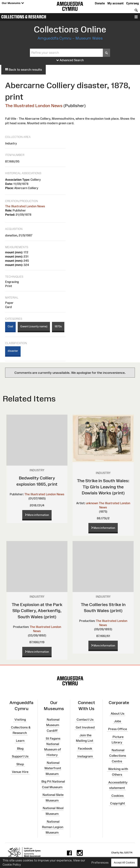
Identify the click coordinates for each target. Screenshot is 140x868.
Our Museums (13, 3)
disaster (13, 351)
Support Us (20, 756)
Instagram (85, 756)
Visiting (20, 720)
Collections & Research (24, 17)
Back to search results (24, 70)
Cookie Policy (12, 865)
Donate (100, 3)
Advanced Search (70, 60)
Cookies (117, 795)
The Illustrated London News (34, 106)
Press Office (118, 729)
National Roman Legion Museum (53, 827)
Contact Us (85, 720)
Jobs (117, 721)
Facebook (85, 749)
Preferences (100, 863)
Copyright (117, 803)
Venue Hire (20, 772)
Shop (20, 764)
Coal (10, 326)
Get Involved (85, 727)
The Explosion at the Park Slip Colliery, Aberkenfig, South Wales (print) (37, 611)
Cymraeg (132, 3)
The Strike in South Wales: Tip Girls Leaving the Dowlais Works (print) (103, 487)
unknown (92, 503)
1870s (58, 326)
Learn (20, 741)
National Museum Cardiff (53, 725)
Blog (20, 749)
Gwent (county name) (34, 326)
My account (115, 3)
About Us (117, 713)
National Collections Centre (118, 756)
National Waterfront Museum (53, 768)
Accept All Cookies (124, 862)
